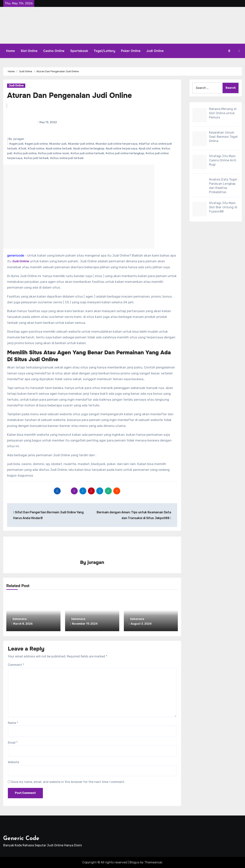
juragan (19, 139)
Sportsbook (79, 51)
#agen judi (16, 144)
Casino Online (54, 51)
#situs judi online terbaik (87, 153)
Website (13, 762)
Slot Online (29, 51)
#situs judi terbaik (36, 158)
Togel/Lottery (105, 51)
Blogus (134, 862)
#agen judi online (36, 144)
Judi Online (155, 51)
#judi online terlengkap (89, 149)
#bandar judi (58, 144)
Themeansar (153, 862)
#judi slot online (149, 149)
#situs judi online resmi (53, 153)
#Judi (22, 149)
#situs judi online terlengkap (125, 153)
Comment (16, 665)
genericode (16, 255)
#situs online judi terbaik (67, 158)
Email (13, 742)
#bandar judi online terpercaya (116, 144)
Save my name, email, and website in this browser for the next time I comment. (68, 782)
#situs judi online (25, 153)
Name (13, 722)
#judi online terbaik (59, 149)
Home (11, 51)
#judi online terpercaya (121, 149)
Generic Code (21, 838)
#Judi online (36, 149)
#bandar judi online (81, 144)
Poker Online (131, 51)
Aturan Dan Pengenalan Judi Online (69, 96)
